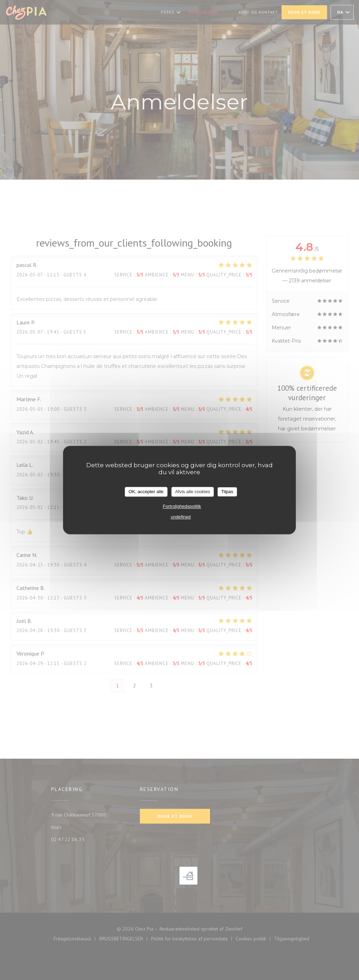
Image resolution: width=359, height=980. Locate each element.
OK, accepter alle (146, 492)
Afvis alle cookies (192, 492)
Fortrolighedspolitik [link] (182, 506)
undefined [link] (181, 517)
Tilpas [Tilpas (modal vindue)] (227, 492)
